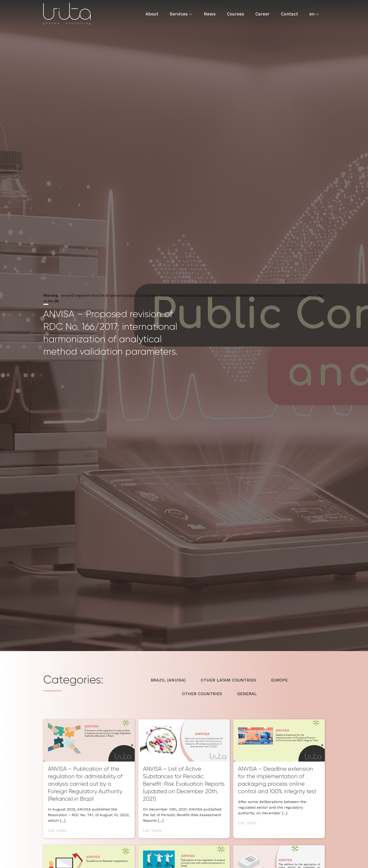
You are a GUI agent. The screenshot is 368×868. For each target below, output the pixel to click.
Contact (289, 14)
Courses (236, 14)
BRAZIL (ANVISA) (168, 680)
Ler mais (57, 830)
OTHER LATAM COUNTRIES (228, 680)
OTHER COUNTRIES (202, 694)
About (152, 14)
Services (179, 14)
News (210, 14)
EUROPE (279, 680)
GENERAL (247, 694)
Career (263, 14)
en (312, 14)
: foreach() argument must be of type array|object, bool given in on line (183, 325)
